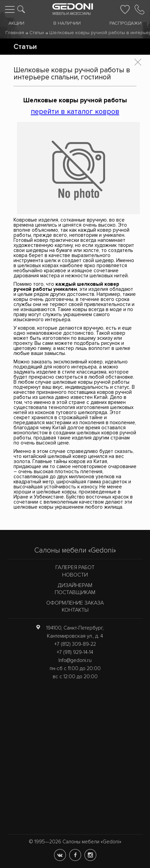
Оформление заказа (75, 603)
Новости (75, 575)
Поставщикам (75, 592)
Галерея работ (75, 567)
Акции (16, 23)
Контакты (75, 610)
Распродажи (126, 23)
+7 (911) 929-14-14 (75, 652)
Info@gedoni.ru (75, 660)
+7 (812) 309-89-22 (75, 644)
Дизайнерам (75, 585)
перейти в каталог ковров (75, 111)
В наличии (67, 23)
